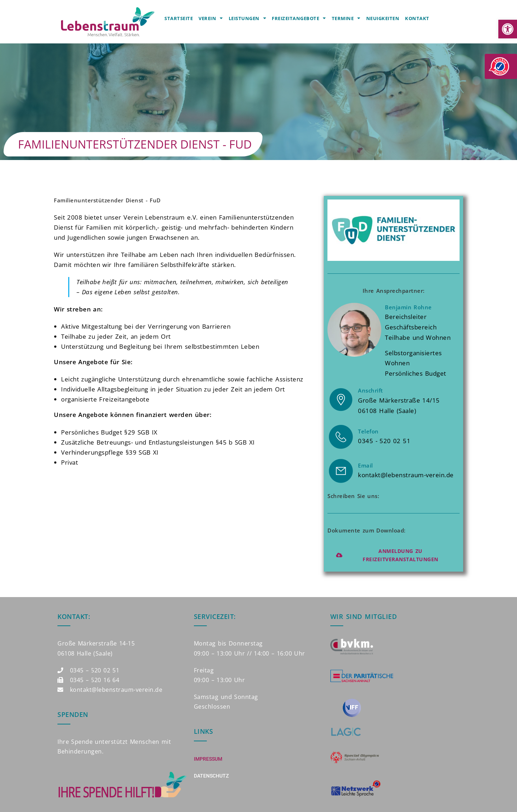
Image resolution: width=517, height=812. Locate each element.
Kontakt (417, 18)
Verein (211, 18)
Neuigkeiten (383, 18)
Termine (346, 18)
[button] (508, 29)
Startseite (179, 18)
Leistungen (248, 18)
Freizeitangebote (299, 18)
